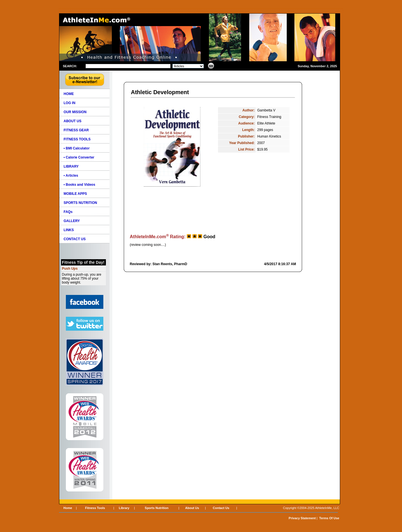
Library (124, 508)
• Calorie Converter (79, 157)
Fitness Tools (95, 508)
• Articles (71, 176)
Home (68, 508)
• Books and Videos (79, 185)
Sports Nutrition (157, 508)
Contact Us (221, 508)
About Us (192, 508)
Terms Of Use (329, 518)
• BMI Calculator (77, 148)
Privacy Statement (302, 518)
